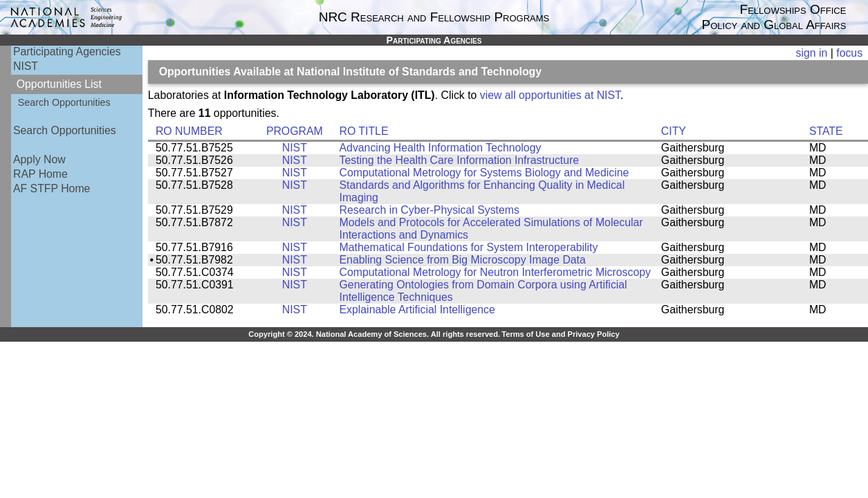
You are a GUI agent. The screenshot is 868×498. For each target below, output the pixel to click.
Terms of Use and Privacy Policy (560, 334)
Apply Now (39, 159)
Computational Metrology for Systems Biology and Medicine (484, 173)
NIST (26, 66)
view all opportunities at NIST (550, 95)
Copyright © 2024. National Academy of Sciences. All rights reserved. (374, 334)
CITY (674, 131)
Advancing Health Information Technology (441, 148)
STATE (826, 131)
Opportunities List (59, 84)
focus (849, 53)
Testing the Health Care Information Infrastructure (460, 160)
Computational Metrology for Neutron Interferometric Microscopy (495, 272)
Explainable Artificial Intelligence (417, 310)
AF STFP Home (52, 188)
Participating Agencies (67, 52)
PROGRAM (295, 131)
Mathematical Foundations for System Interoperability (469, 247)
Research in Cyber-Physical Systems (430, 210)
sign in (812, 53)
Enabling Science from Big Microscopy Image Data (463, 260)
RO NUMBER (189, 131)
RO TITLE (364, 131)
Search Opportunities (64, 102)
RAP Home (40, 174)
